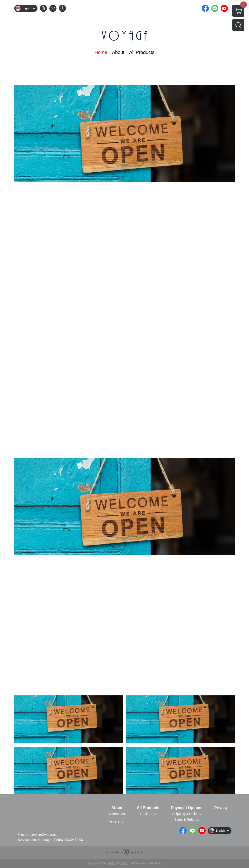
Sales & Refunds (187, 820)
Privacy (221, 808)
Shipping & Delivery (187, 814)
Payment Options (187, 808)
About (117, 808)
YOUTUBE (117, 822)
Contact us (117, 814)
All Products (148, 808)
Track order (148, 814)
